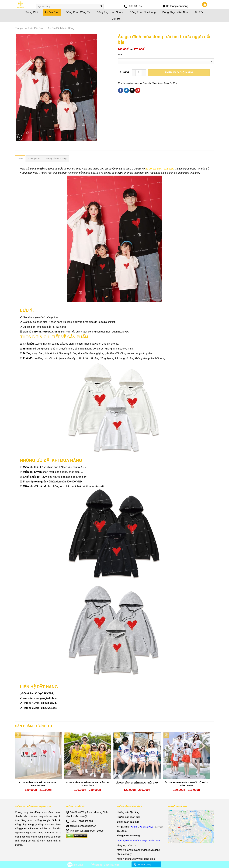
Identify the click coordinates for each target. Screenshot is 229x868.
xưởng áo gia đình (46, 820)
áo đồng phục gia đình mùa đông (141, 83)
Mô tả (20, 159)
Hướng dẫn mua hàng (56, 159)
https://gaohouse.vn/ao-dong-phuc (136, 859)
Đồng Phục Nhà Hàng (143, 12)
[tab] (20, 159)
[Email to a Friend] (132, 90)
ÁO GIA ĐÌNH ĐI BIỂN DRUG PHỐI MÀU (137, 783)
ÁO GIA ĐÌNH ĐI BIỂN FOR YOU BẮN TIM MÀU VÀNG (88, 784)
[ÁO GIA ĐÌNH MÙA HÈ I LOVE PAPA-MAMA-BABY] (38, 755)
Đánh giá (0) (34, 159)
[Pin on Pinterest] (138, 90)
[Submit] (101, 7)
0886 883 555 (135, 6)
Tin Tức (199, 12)
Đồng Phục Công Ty (78, 12)
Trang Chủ (32, 12)
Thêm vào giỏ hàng (179, 73)
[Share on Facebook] (121, 90)
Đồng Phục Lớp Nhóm (110, 12)
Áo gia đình (123, 827)
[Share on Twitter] (126, 90)
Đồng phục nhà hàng (128, 836)
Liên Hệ (116, 19)
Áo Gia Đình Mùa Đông (61, 28)
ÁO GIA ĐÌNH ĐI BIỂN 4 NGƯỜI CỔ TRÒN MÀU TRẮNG (186, 784)
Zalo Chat (77, 865)
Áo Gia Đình (52, 12)
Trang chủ (21, 28)
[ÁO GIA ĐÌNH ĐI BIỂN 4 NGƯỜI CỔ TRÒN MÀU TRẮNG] (186, 755)
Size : (120, 54)
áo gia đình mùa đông (167, 83)
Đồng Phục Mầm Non (175, 12)
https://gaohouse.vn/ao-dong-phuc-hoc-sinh (139, 841)
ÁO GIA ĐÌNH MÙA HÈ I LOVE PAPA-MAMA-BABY (38, 784)
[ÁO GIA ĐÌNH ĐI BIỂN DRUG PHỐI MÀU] (137, 755)
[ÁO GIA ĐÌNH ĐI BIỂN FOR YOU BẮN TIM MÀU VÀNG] (88, 755)
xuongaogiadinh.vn (46, 698)
